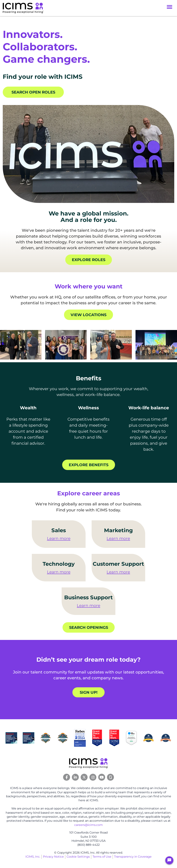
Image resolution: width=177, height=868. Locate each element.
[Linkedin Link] (75, 777)
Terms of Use (102, 857)
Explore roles (89, 260)
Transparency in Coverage (133, 857)
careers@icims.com (88, 825)
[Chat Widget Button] (169, 860)
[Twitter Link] (84, 777)
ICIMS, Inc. (33, 857)
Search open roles (33, 92)
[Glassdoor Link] (110, 777)
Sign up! (89, 693)
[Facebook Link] (67, 777)
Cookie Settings (78, 857)
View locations (88, 315)
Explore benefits (89, 465)
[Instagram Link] (93, 777)
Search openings (89, 628)
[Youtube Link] (102, 777)
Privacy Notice (53, 857)
